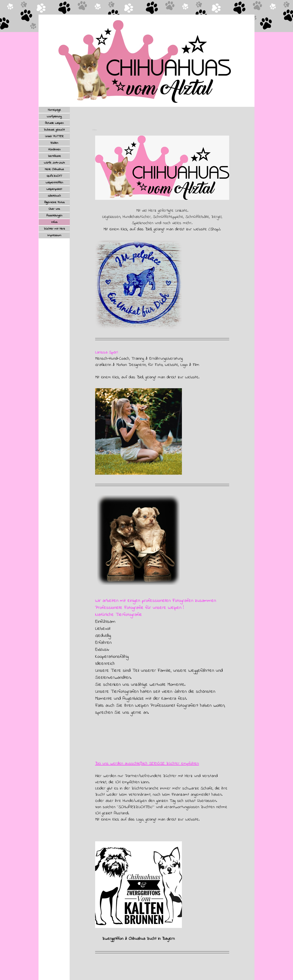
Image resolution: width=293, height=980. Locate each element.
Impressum (54, 235)
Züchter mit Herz (54, 229)
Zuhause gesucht (54, 130)
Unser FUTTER (54, 136)
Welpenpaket (54, 189)
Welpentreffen (54, 183)
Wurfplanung (54, 117)
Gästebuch (54, 196)
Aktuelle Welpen (54, 123)
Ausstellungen (54, 216)
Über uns (54, 209)
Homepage (54, 110)
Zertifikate (54, 156)
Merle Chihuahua (54, 169)
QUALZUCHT (54, 176)
